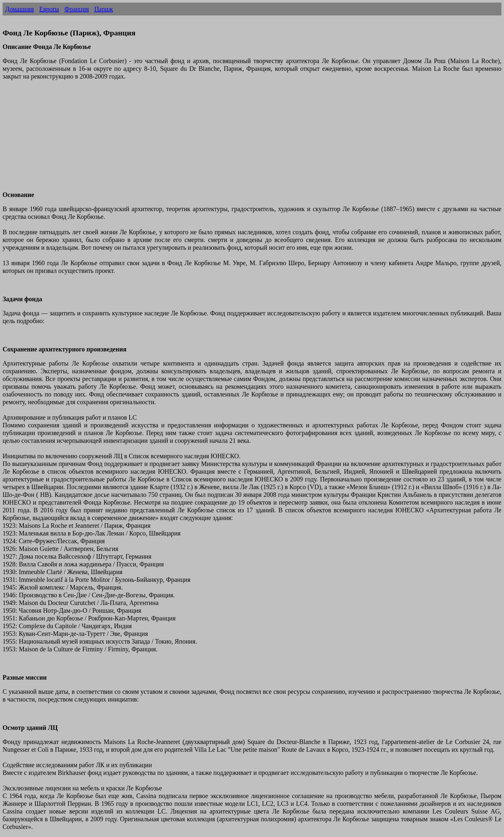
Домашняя (19, 9)
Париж (104, 9)
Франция (76, 9)
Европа (49, 9)
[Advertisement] (195, 139)
